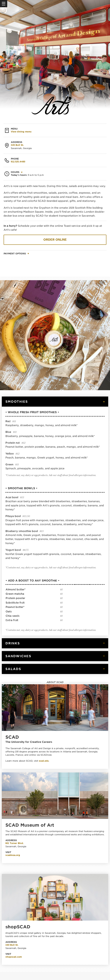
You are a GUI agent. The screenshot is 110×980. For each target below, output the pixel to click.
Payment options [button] (15, 254)
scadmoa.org (13, 855)
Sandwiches (18, 656)
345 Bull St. (17, 145)
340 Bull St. (12, 945)
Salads (13, 669)
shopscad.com (14, 957)
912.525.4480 (18, 162)
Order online (55, 240)
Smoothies (17, 402)
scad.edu (44, 761)
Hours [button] (15, 172)
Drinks (13, 643)
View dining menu (21, 132)
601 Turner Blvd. (15, 843)
